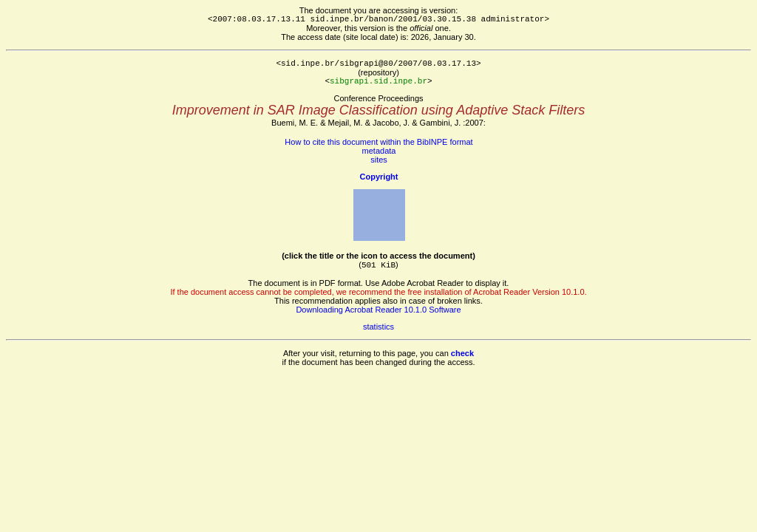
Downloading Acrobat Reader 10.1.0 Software (378, 310)
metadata (379, 151)
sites (379, 160)
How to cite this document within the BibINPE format (378, 142)
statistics (378, 327)
